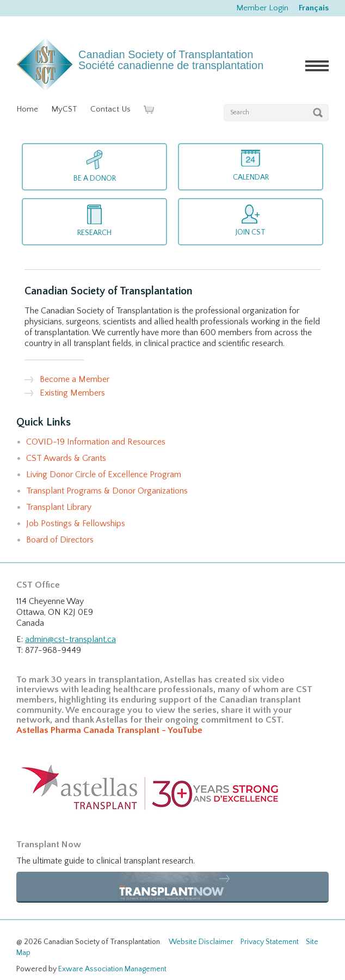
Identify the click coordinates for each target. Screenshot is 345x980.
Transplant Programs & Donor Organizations (107, 491)
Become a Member (75, 379)
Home (27, 109)
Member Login (262, 8)
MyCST (64, 109)
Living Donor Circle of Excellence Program (104, 474)
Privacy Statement (270, 942)
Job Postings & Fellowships (76, 523)
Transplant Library (59, 507)
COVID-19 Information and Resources (96, 442)
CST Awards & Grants (66, 458)
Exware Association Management (112, 969)
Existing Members (72, 393)
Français (314, 8)
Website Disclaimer (201, 942)
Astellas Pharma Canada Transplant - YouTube (109, 730)
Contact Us (110, 109)
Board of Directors (60, 540)
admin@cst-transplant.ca (70, 639)
